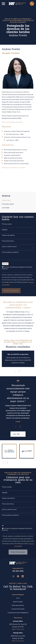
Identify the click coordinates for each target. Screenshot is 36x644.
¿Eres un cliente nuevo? (9, 246)
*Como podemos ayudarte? (10, 252)
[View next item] (19, 371)
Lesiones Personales (18, 609)
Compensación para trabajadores (18, 613)
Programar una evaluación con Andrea (14, 167)
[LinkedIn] (23, 576)
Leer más (18, 434)
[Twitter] (13, 576)
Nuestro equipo (18, 602)
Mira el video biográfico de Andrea (12, 122)
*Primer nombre (7, 224)
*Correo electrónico (8, 241)
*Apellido (5, 230)
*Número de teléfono (8, 235)
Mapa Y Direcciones (18, 629)
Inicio (18, 598)
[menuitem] (18, 200)
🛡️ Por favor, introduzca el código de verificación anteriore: (17, 268)
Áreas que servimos (18, 605)
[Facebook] (18, 576)
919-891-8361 (18, 571)
